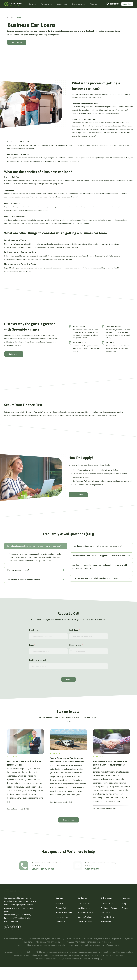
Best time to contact (38, 660)
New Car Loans (84, 917)
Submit (68, 679)
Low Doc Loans (107, 926)
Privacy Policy (62, 921)
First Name (34, 630)
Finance (55, 754)
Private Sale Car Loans (87, 926)
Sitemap (126, 921)
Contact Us (61, 935)
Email (31, 645)
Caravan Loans (107, 917)
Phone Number (75, 645)
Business (13, 757)
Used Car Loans (84, 921)
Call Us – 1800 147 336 (42, 869)
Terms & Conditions (64, 926)
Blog (124, 917)
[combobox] (72, 651)
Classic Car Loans (85, 935)
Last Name (74, 630)
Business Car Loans (85, 930)
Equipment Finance (109, 921)
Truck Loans (106, 935)
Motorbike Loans (108, 930)
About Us (60, 917)
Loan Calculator (63, 930)
